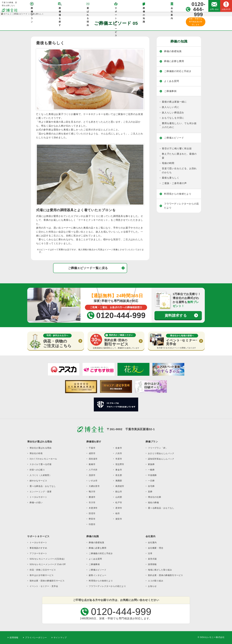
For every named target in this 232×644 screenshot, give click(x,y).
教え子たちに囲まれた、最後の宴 (179, 156)
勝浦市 (92, 497)
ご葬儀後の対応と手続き (178, 71)
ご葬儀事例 (170, 91)
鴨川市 (92, 492)
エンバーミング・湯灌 (41, 492)
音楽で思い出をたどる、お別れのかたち (179, 170)
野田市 (92, 519)
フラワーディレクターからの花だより (181, 206)
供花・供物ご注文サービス (43, 570)
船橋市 (92, 464)
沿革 (150, 553)
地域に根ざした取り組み (160, 570)
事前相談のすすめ (38, 548)
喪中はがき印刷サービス (42, 575)
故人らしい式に (171, 107)
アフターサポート (38, 553)
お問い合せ (214, 9)
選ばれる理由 (88, 9)
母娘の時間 (168, 163)
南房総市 (120, 486)
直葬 (150, 492)
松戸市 (119, 502)
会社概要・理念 (156, 548)
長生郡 (119, 475)
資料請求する (176, 315)
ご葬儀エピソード (174, 138)
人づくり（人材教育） (41, 475)
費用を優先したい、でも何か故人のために (179, 125)
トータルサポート (38, 497)
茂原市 (92, 475)
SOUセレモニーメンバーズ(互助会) (47, 559)
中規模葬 (152, 475)
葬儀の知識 (144, 9)
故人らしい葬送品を (173, 113)
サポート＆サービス (116, 9)
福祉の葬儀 (153, 502)
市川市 (92, 502)
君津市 (119, 508)
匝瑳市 (92, 513)
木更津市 (93, 508)
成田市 (92, 453)
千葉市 (92, 448)
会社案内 (172, 9)
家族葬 (151, 464)
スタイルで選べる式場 (41, 464)
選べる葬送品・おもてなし (43, 486)
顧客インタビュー (98, 575)
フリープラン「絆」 (158, 448)
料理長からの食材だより (178, 194)
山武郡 (119, 497)
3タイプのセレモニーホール (43, 459)
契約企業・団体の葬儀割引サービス (47, 581)
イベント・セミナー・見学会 (44, 586)
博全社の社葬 (155, 497)
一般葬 (151, 470)
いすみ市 (93, 481)
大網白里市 (94, 486)
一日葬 (151, 481)
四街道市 (93, 459)
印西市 (92, 524)
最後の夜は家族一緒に (174, 102)
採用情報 (152, 564)
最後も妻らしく (171, 178)
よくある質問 (172, 81)
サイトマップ (60, 638)
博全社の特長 (36, 453)
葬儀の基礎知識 (173, 51)
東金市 (119, 470)
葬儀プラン (32, 9)
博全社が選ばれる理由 (41, 448)
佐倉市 (119, 448)
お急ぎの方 (226, 9)
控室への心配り (37, 470)
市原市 (119, 459)
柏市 (118, 513)
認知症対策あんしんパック (161, 459)
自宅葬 (151, 486)
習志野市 (120, 464)
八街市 (119, 453)
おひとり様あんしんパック (161, 453)
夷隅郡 (119, 481)
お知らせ (152, 586)
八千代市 (93, 470)
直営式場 (152, 559)
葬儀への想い (36, 502)
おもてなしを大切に (173, 118)
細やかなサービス (38, 481)
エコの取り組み (156, 581)
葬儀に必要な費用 (174, 61)
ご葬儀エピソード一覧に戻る (88, 268)
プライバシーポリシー (36, 638)
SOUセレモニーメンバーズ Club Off (48, 564)
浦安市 (119, 519)
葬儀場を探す (60, 9)
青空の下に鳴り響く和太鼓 (177, 149)
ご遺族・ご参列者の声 (174, 183)
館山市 (119, 492)
